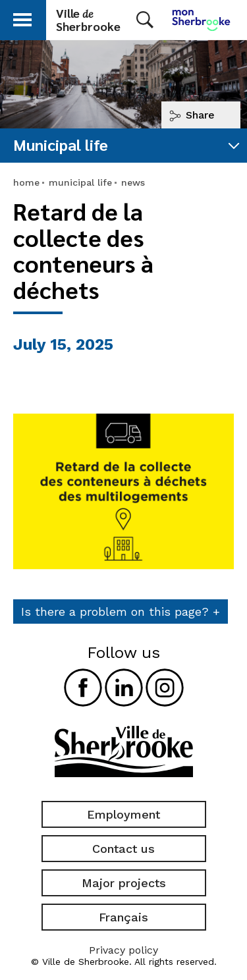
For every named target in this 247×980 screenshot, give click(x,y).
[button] (22, 17)
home (26, 182)
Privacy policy (123, 950)
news (133, 182)
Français (123, 917)
